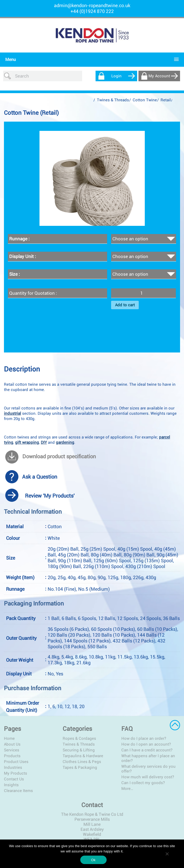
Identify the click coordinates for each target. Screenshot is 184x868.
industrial (13, 413)
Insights (11, 785)
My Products (16, 773)
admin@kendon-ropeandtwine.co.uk (92, 5)
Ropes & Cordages (79, 738)
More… (127, 789)
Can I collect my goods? (143, 783)
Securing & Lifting (79, 750)
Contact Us (14, 779)
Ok (93, 860)
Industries (13, 767)
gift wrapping (27, 442)
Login (116, 76)
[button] (91, 59)
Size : (14, 274)
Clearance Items (18, 791)
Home (9, 738)
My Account (159, 76)
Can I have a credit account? (147, 750)
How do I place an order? (144, 738)
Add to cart (125, 305)
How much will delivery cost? (148, 777)
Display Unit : (23, 256)
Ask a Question (40, 477)
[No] (167, 854)
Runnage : (19, 239)
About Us (12, 744)
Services (12, 750)
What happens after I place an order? (148, 758)
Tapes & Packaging (80, 767)
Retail (166, 100)
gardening (65, 442)
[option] (92, 178)
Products (12, 756)
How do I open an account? (146, 744)
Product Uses (16, 762)
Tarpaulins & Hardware (83, 756)
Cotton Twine (145, 100)
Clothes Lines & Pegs (82, 762)
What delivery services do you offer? (148, 769)
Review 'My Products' (50, 496)
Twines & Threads (113, 100)
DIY (44, 442)
